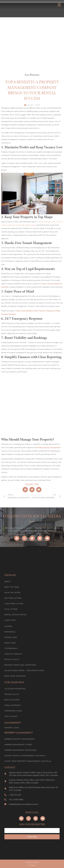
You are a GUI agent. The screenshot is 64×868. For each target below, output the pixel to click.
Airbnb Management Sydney (18, 745)
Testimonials (11, 648)
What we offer (12, 593)
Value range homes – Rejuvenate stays (24, 670)
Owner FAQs (11, 637)
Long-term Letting (14, 604)
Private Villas (12, 694)
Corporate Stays (13, 711)
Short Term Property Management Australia (28, 761)
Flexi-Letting (11, 609)
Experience (10, 632)
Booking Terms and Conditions (20, 665)
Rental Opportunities (15, 615)
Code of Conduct (13, 654)
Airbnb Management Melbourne (20, 750)
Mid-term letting (13, 598)
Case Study (10, 620)
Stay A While (11, 716)
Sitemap (32, 865)
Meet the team (12, 587)
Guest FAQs (10, 643)
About (8, 582)
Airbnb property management (48, 448)
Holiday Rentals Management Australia (25, 756)
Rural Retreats (13, 705)
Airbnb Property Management (20, 739)
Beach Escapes (12, 700)
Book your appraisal (15, 676)
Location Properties (15, 689)
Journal (9, 626)
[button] (25, 490)
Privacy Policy (12, 659)
